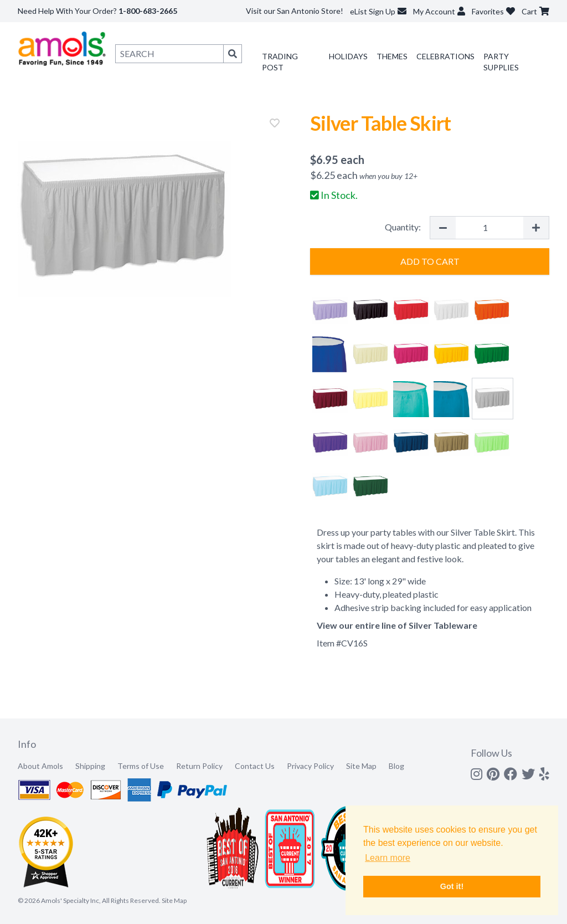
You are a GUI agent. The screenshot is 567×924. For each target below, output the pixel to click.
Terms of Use (141, 766)
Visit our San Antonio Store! (295, 11)
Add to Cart (430, 261)
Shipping (90, 766)
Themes (392, 56)
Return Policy (199, 766)
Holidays (348, 56)
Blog (396, 766)
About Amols (40, 766)
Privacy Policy (310, 766)
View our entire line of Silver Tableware (397, 625)
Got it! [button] (452, 886)
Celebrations (445, 56)
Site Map (361, 766)
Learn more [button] (388, 858)
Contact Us (255, 766)
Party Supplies (501, 62)
